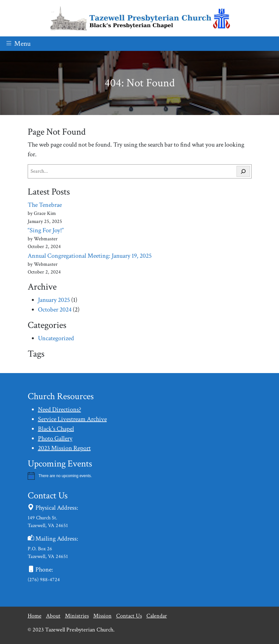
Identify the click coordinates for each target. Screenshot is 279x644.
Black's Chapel (56, 429)
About (53, 616)
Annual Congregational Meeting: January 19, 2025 (90, 256)
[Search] (243, 171)
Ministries (77, 616)
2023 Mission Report (64, 448)
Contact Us (129, 616)
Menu (18, 44)
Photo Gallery (55, 438)
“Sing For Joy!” (46, 230)
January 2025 (54, 300)
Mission (102, 616)
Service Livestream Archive (72, 419)
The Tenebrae (45, 205)
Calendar (157, 616)
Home (35, 616)
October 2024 (55, 310)
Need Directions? (60, 409)
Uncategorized (56, 338)
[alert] (140, 476)
